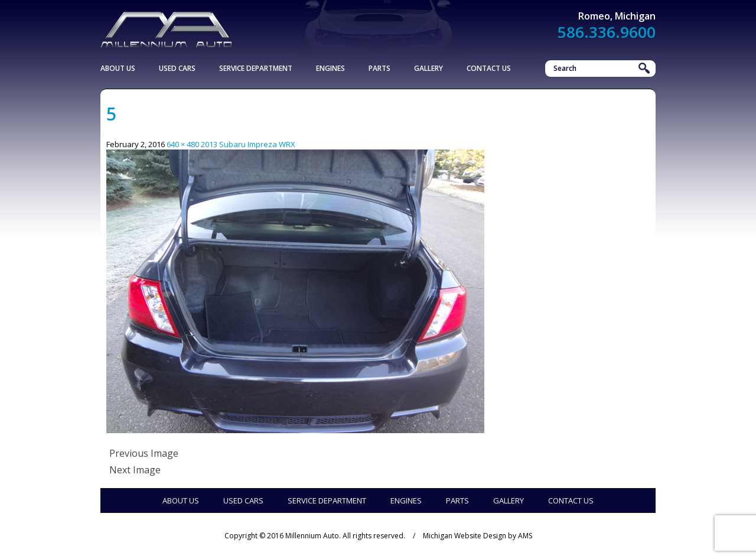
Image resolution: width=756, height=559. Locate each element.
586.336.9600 (607, 32)
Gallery (428, 68)
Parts (379, 68)
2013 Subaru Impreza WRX (248, 144)
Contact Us (489, 68)
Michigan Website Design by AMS (478, 536)
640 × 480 (183, 144)
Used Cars (177, 68)
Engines (330, 68)
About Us (118, 68)
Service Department (256, 68)
